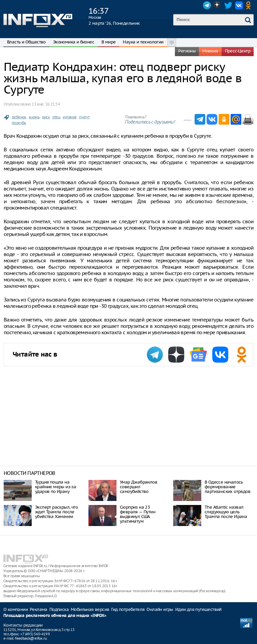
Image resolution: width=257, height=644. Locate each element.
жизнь (34, 117)
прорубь (19, 123)
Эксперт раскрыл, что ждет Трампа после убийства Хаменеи (56, 512)
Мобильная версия (90, 609)
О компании (16, 609)
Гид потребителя (128, 609)
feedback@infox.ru (31, 638)
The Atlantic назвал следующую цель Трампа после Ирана (226, 512)
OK (250, 5)
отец (56, 117)
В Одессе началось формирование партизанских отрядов (227, 487)
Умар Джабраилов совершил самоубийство (139, 487)
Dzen (218, 5)
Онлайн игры (160, 609)
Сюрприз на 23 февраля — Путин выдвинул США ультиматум (138, 514)
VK (239, 5)
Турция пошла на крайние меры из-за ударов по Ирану (56, 487)
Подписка (59, 609)
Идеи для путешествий (198, 609)
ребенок (19, 117)
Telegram (207, 5)
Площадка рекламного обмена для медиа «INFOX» (55, 616)
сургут (84, 117)
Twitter (228, 5)
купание (70, 117)
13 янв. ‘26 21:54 (46, 104)
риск (46, 117)
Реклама (39, 609)
